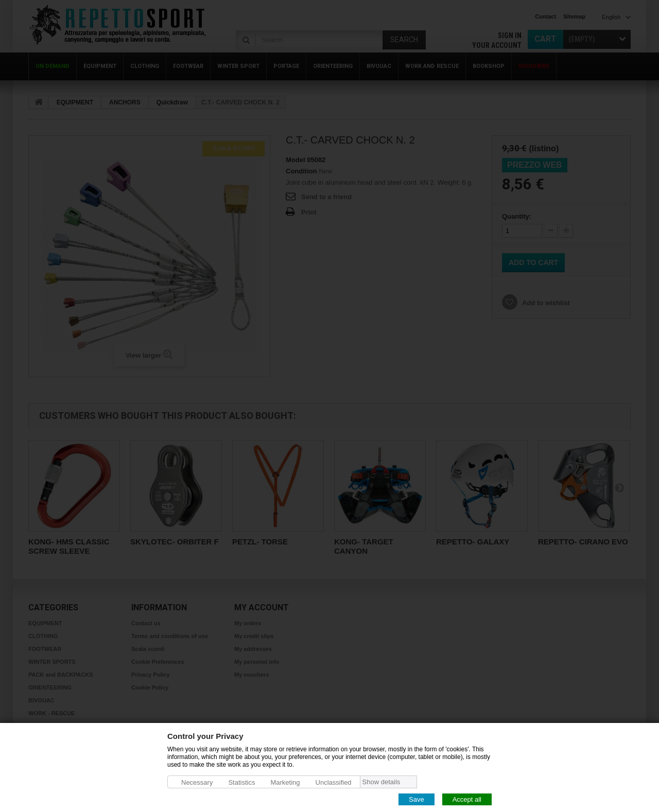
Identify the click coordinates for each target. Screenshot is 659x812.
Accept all (467, 799)
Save (417, 799)
